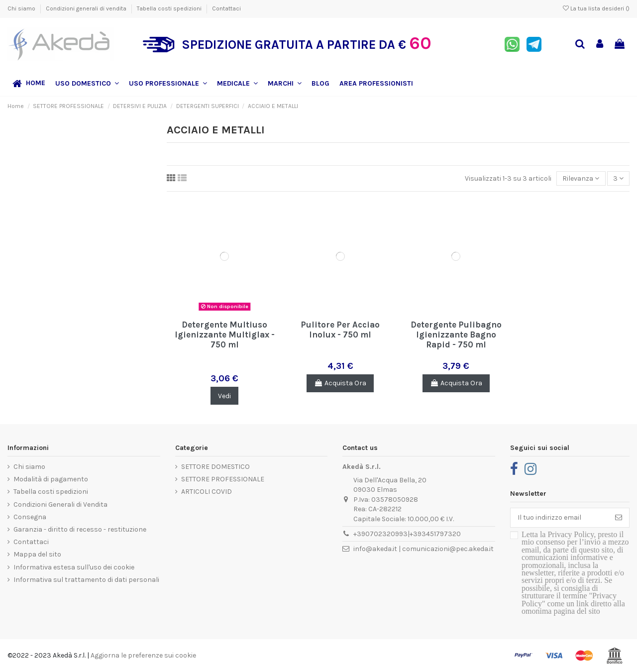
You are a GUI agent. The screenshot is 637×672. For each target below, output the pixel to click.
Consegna (30, 517)
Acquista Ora (340, 383)
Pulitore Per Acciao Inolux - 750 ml (340, 330)
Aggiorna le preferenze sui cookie (143, 655)
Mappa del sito (37, 554)
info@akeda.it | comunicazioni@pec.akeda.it (424, 549)
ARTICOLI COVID (207, 492)
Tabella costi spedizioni (170, 8)
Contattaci (226, 8)
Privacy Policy (571, 534)
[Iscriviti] (619, 518)
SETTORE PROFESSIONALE (223, 479)
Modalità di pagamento (51, 479)
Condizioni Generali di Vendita (60, 504)
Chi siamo (22, 8)
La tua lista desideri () (596, 8)
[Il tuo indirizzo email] (559, 518)
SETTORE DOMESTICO (215, 467)
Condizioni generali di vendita (87, 8)
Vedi (224, 396)
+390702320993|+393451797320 (407, 534)
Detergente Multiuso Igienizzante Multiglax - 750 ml (225, 335)
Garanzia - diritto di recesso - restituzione (80, 529)
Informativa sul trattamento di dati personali (86, 580)
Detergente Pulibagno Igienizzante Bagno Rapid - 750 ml (456, 335)
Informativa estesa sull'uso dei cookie (74, 567)
